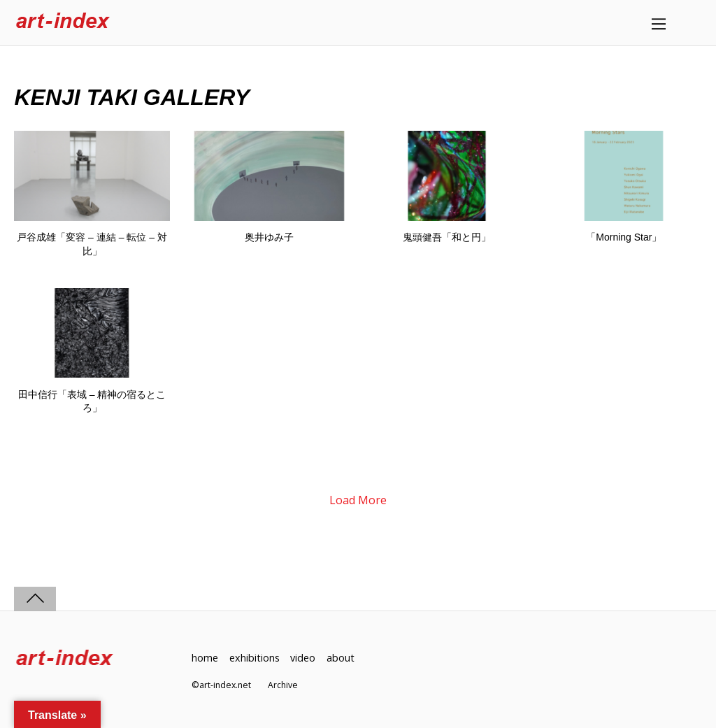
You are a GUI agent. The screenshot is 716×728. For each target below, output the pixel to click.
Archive (283, 685)
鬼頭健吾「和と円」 (447, 237)
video (303, 658)
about (341, 658)
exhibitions (255, 658)
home (205, 658)
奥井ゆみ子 (269, 237)
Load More (358, 500)
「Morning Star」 (624, 237)
